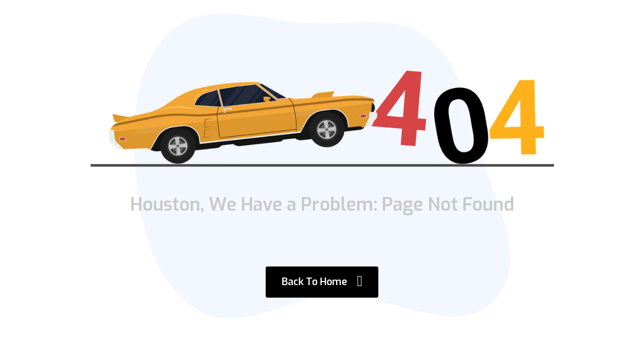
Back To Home (322, 281)
